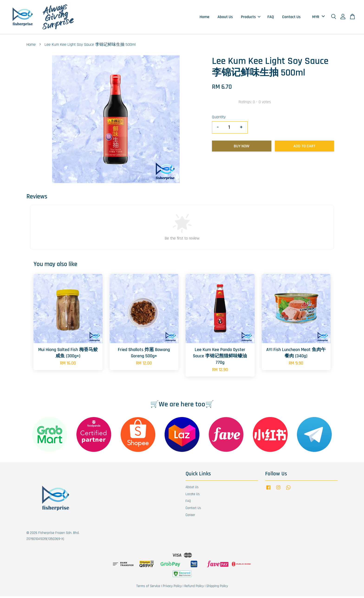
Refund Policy (194, 588)
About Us (225, 18)
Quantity (219, 119)
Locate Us (193, 496)
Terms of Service (148, 588)
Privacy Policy (172, 588)
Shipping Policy (217, 588)
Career (190, 517)
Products (251, 18)
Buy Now (242, 148)
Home (205, 18)
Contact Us (291, 18)
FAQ (271, 18)
